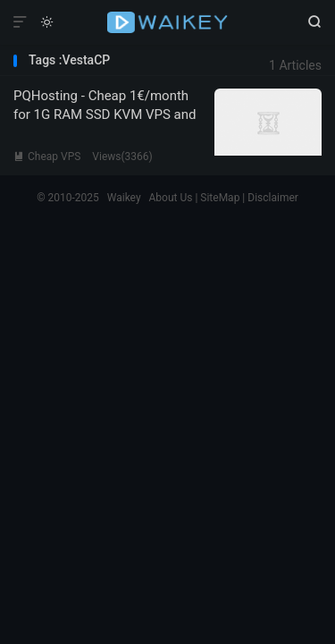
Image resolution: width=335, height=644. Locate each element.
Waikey (167, 22)
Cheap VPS (47, 157)
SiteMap (220, 198)
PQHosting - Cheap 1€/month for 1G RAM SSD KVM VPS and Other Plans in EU (105, 114)
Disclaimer (273, 198)
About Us (171, 198)
